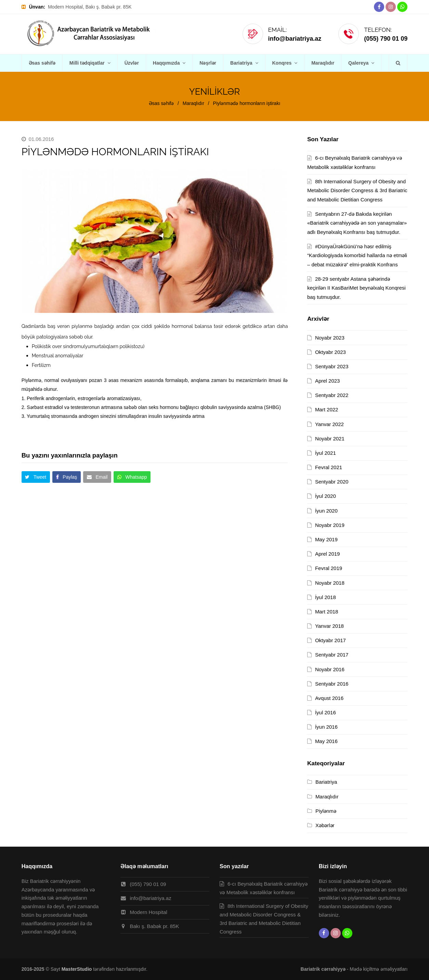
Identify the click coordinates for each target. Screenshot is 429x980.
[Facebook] (379, 7)
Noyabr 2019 (330, 525)
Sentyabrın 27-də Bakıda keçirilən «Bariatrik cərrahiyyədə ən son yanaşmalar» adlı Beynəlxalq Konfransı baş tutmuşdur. (357, 223)
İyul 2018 (326, 597)
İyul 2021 (326, 453)
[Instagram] (391, 7)
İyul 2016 (326, 712)
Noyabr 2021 (330, 439)
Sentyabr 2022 (332, 395)
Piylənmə (326, 811)
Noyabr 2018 (330, 583)
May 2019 (326, 539)
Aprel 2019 (328, 554)
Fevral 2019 (329, 568)
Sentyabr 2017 (332, 655)
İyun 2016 (326, 727)
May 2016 (326, 741)
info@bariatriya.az (295, 39)
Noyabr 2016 (330, 669)
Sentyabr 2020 (332, 482)
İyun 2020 (326, 511)
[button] (36, 477)
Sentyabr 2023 (332, 366)
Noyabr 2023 (330, 338)
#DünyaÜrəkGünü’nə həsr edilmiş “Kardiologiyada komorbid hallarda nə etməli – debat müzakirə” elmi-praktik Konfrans (357, 255)
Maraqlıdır (327, 797)
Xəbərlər (325, 825)
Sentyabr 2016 (332, 684)
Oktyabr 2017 (330, 640)
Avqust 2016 (329, 698)
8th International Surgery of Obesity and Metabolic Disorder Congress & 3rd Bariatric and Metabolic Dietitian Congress (357, 190)
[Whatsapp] (402, 7)
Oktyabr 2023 (330, 352)
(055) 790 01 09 (386, 39)
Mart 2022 (327, 409)
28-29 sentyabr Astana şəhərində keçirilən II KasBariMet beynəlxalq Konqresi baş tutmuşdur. (356, 288)
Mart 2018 (327, 612)
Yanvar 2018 (329, 626)
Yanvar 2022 (329, 424)
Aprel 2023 (328, 381)
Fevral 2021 (329, 467)
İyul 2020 (326, 496)
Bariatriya (326, 782)
